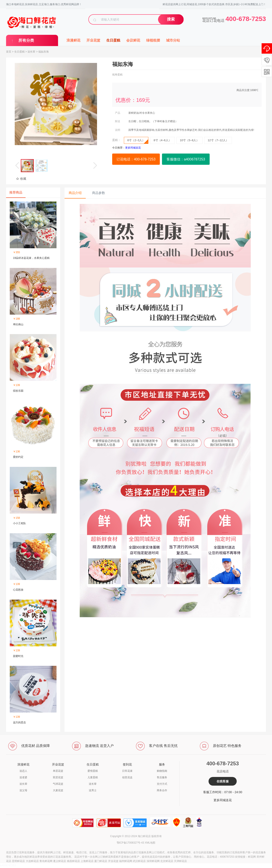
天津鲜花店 (180, 861)
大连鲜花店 (32, 861)
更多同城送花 (223, 800)
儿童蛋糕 (93, 777)
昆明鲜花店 (18, 861)
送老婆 (23, 777)
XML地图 (150, 843)
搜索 (171, 19)
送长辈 (31, 52)
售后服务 (162, 777)
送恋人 (23, 771)
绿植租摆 (153, 40)
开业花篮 (93, 40)
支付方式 (162, 784)
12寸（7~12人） (218, 140)
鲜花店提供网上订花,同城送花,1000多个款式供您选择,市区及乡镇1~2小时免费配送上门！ (214, 4)
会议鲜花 (133, 40)
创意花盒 (127, 777)
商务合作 (162, 790)
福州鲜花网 (126, 861)
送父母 (23, 790)
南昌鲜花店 (73, 861)
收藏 (21, 179)
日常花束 (127, 771)
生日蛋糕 (113, 40)
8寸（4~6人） (162, 140)
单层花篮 (58, 771)
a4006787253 (8, 865)
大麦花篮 (58, 790)
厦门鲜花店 (101, 861)
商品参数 (99, 193)
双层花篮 (58, 777)
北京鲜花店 (167, 861)
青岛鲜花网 (46, 861)
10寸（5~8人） (190, 140)
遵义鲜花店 (60, 861)
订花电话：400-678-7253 (136, 159)
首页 (9, 52)
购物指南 (162, 771)
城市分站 (173, 40)
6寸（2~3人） (138, 141)
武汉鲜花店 (139, 861)
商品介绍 (75, 193)
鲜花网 (252, 857)
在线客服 (223, 781)
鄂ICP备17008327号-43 (130, 843)
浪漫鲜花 (73, 40)
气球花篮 (58, 784)
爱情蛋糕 (93, 771)
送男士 (93, 790)
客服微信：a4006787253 (186, 159)
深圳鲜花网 (153, 861)
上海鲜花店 (87, 861)
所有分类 (26, 40)
